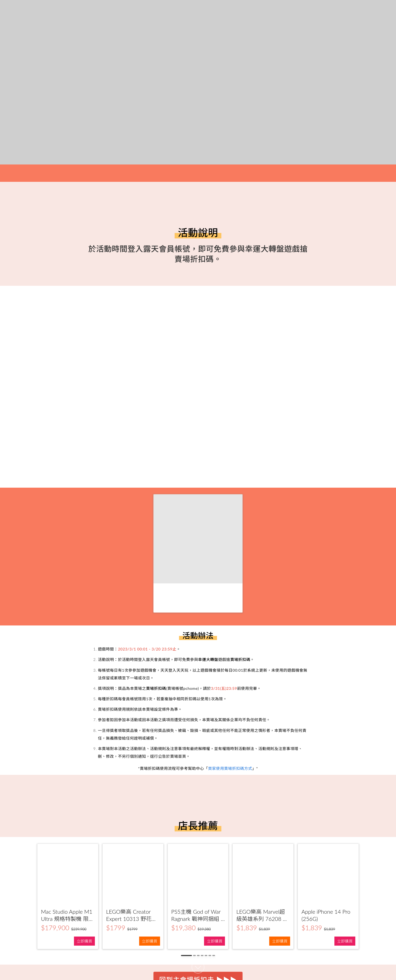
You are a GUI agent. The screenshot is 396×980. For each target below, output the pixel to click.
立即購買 (84, 941)
